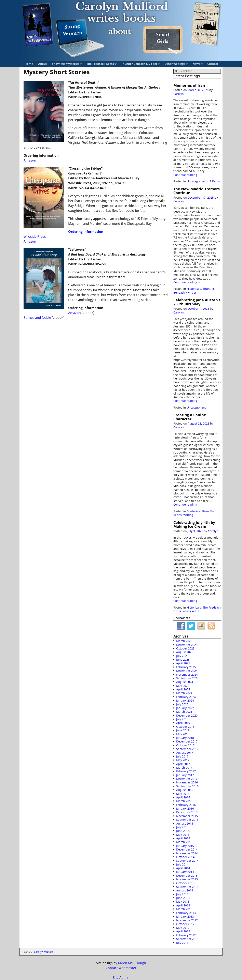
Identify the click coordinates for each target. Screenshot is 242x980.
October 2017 (185, 745)
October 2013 (185, 883)
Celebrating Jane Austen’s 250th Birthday (197, 302)
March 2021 (184, 712)
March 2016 (184, 801)
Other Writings (177, 64)
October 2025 (185, 648)
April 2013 (183, 905)
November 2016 (187, 782)
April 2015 (183, 838)
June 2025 (183, 660)
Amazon (30, 160)
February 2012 (186, 935)
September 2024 (187, 678)
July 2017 (182, 756)
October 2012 (185, 924)
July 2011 (182, 943)
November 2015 (187, 816)
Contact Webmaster (121, 968)
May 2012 (183, 928)
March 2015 (184, 842)
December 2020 (187, 715)
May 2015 (183, 835)
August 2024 (185, 682)
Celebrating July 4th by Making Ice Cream (194, 524)
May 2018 (183, 734)
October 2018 (185, 727)
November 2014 (187, 853)
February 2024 (186, 697)
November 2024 (187, 675)
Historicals (194, 289)
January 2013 (185, 916)
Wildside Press (35, 236)
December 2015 (187, 812)
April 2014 (183, 868)
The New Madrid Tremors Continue (197, 191)
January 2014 (185, 872)
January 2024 (185, 700)
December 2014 (187, 849)
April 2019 (183, 723)
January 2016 (185, 808)
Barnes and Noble (37, 318)
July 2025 (182, 656)
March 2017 (184, 768)
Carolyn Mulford (44, 952)
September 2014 (187, 861)
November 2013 (187, 879)
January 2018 (185, 738)
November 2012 (187, 920)
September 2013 (187, 887)
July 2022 (182, 704)
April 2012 (183, 931)
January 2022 (185, 708)
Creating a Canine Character (190, 417)
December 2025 (187, 645)
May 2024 (183, 686)
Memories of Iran (189, 85)
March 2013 (184, 909)
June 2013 (183, 898)
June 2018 (183, 730)
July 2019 (182, 719)
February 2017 (186, 771)
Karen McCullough (132, 963)
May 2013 (183, 901)
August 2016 (185, 790)
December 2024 (187, 671)
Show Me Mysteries (68, 64)
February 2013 (186, 913)
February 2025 (186, 667)
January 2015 (185, 846)
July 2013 (182, 894)
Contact (213, 64)
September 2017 (187, 749)
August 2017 (185, 753)
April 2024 (183, 689)
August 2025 (185, 652)
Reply (215, 181)
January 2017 (185, 775)
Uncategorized (197, 181)
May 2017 (183, 760)
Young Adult (191, 611)
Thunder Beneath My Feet (141, 64)
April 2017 (183, 764)
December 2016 (187, 779)
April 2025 (183, 663)
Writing (188, 515)
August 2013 (185, 890)
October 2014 (185, 857)
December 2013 (187, 876)
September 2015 (187, 820)
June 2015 (183, 831)
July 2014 (182, 864)
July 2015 (182, 827)
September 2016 (187, 786)
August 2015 (185, 823)
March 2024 (184, 693)
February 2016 (186, 805)
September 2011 (187, 939)
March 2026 (184, 641)
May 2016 (183, 794)
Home (29, 64)
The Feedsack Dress (102, 64)
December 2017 (187, 741)
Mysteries (193, 511)
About (43, 64)
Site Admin (121, 978)
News (198, 64)
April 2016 (183, 797)
